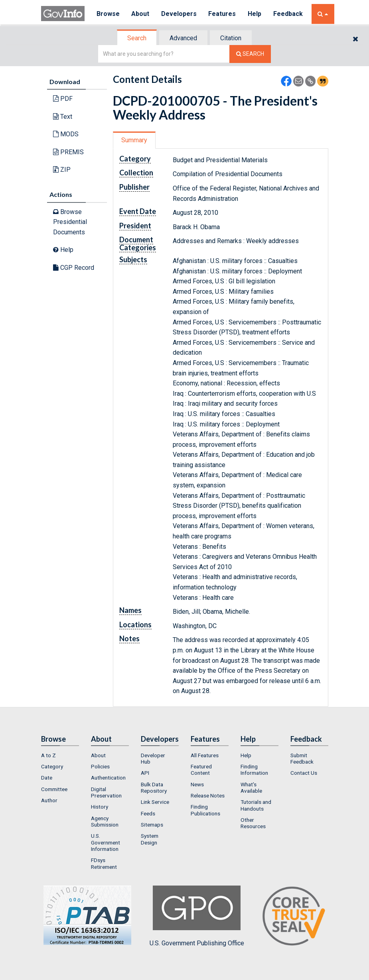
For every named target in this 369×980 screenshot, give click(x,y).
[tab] (137, 38)
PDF (63, 99)
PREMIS (68, 152)
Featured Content (201, 770)
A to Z (48, 755)
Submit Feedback (302, 758)
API (145, 773)
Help (255, 14)
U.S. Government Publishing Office (197, 916)
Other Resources (253, 823)
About (141, 14)
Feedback (289, 14)
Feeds (148, 813)
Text (63, 117)
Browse (108, 14)
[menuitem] (60, 755)
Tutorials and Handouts (256, 805)
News (197, 784)
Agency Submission (105, 821)
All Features (205, 755)
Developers (179, 14)
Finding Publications (205, 810)
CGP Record (74, 268)
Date (47, 778)
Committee (54, 789)
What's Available (251, 788)
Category (52, 766)
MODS (66, 134)
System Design (150, 839)
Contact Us (304, 773)
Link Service (155, 802)
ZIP (62, 170)
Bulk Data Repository (154, 788)
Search (137, 38)
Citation (231, 38)
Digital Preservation (106, 792)
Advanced (183, 38)
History (100, 807)
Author (49, 800)
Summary (134, 140)
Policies (100, 766)
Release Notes (208, 795)
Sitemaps (152, 825)
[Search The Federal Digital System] (250, 54)
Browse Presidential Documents (70, 222)
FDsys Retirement (104, 863)
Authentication (108, 778)
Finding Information (254, 770)
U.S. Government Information (106, 842)
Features (223, 14)
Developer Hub (153, 758)
